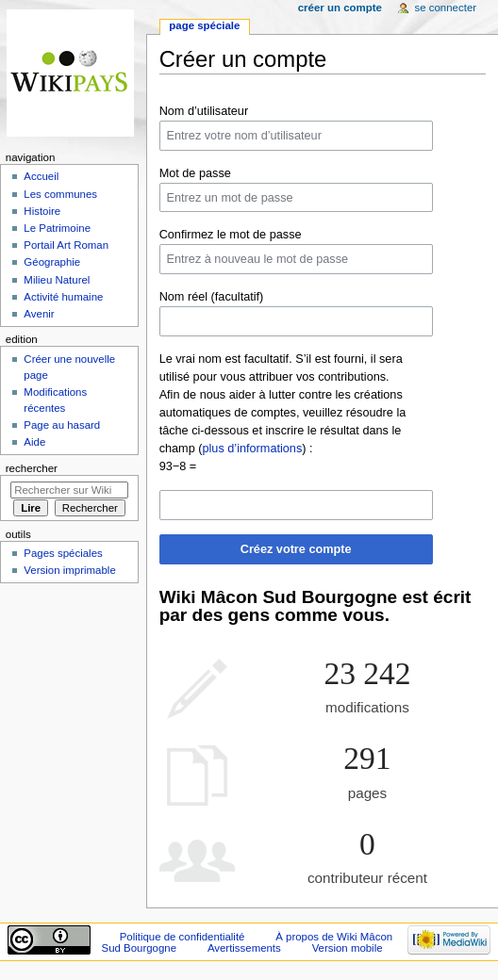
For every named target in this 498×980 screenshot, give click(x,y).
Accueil (41, 176)
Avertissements (244, 948)
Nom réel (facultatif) (212, 297)
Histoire (42, 211)
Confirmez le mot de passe (231, 235)
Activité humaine (63, 297)
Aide (34, 442)
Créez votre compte (296, 549)
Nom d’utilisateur (204, 111)
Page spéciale (204, 25)
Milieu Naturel (57, 280)
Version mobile (348, 948)
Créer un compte (340, 8)
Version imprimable (69, 570)
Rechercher (32, 468)
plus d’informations (252, 449)
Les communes (60, 194)
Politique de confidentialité (183, 937)
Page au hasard (62, 425)
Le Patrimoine (57, 228)
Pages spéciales (63, 553)
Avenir (39, 314)
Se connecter (446, 8)
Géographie (52, 262)
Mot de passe (195, 173)
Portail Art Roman (66, 245)
